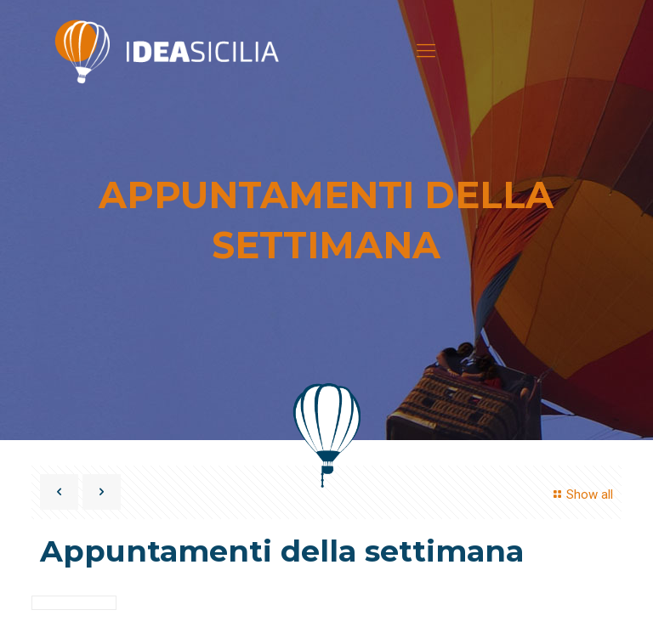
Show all (581, 494)
